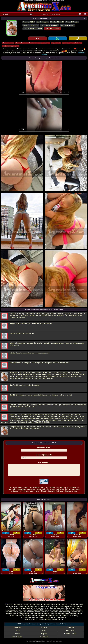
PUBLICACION (18, 639)
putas (58, 606)
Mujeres (44, 636)
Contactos (70, 630)
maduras (79, 606)
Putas (18, 633)
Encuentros (70, 633)
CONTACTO (44, 639)
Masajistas (18, 630)
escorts (41, 606)
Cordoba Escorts (70, 636)
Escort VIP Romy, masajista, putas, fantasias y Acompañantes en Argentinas (44, 1)
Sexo (44, 633)
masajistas (64, 606)
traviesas (72, 606)
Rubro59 (44, 630)
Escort (18, 636)
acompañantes (50, 606)
